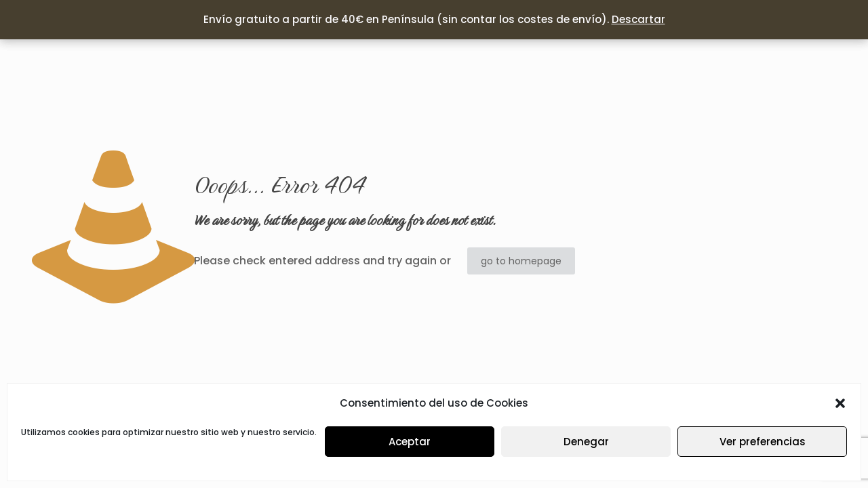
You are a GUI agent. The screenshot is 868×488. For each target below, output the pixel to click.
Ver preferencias (763, 442)
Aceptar (410, 442)
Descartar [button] (638, 19)
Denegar (586, 442)
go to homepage (521, 261)
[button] (840, 403)
